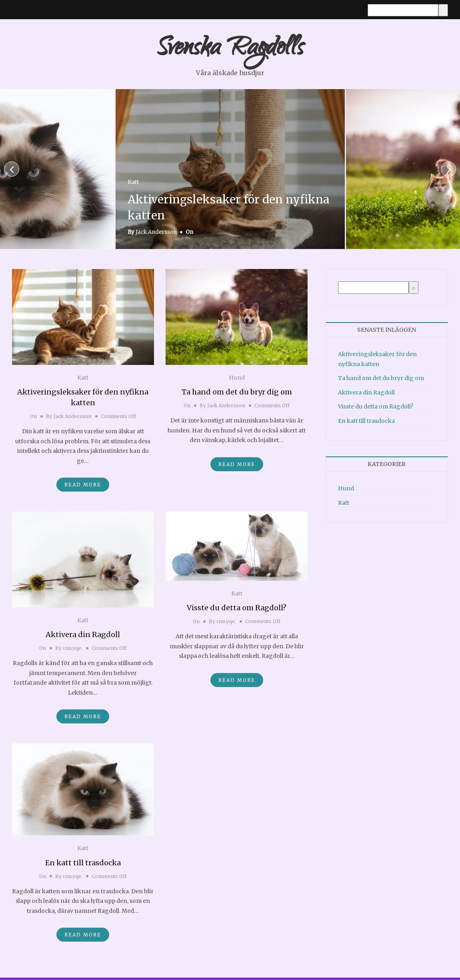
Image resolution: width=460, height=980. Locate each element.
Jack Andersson (156, 234)
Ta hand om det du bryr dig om (237, 394)
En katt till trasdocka (83, 865)
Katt (133, 185)
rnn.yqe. (73, 650)
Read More (83, 487)
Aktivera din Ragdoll (83, 637)
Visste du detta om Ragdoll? (237, 610)
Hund (237, 380)
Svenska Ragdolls (230, 51)
